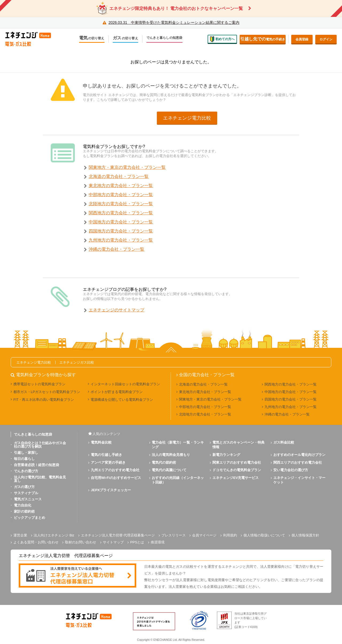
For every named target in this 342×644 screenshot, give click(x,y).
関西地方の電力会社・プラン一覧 (121, 213)
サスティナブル (26, 493)
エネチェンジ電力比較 (187, 118)
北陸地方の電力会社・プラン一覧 (121, 204)
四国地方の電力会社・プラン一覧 (121, 231)
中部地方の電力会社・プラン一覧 (121, 195)
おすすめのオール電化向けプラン (299, 455)
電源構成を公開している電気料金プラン (122, 400)
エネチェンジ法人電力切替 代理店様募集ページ (118, 535)
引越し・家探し (26, 453)
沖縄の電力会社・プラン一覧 (116, 249)
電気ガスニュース (28, 499)
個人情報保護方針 (305, 535)
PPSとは (137, 542)
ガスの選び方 (24, 487)
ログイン (326, 39)
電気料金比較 (101, 442)
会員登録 (302, 39)
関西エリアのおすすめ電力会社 (298, 462)
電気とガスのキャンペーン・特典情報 (238, 445)
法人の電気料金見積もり (171, 455)
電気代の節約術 (164, 462)
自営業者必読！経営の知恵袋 (36, 465)
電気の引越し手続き (106, 455)
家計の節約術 (24, 511)
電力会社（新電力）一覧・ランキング (178, 445)
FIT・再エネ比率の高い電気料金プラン (44, 400)
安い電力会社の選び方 (291, 470)
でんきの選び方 (26, 471)
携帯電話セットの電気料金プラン (39, 384)
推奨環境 (158, 542)
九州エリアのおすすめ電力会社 (115, 470)
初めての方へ (222, 39)
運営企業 (20, 535)
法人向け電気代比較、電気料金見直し (40, 479)
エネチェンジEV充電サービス (236, 478)
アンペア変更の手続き (108, 462)
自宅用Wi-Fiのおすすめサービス (116, 478)
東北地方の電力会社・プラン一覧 (121, 186)
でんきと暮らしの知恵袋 (164, 38)
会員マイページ (204, 535)
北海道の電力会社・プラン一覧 (119, 176)
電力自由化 (23, 505)
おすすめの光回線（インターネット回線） (178, 480)
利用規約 (230, 535)
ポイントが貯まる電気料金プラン (117, 392)
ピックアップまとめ (30, 518)
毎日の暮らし (24, 459)
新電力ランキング (226, 455)
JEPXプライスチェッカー (111, 490)
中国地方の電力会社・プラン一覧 (121, 222)
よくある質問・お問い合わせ (36, 542)
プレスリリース (174, 535)
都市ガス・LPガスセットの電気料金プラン (47, 392)
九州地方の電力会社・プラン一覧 (121, 240)
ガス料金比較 (284, 442)
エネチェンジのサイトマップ (116, 310)
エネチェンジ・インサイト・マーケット (299, 480)
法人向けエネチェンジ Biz (54, 535)
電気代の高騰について (169, 470)
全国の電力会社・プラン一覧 (207, 375)
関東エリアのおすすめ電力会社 (237, 462)
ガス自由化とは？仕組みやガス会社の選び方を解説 (40, 445)
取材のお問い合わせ (81, 542)
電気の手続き (263, 39)
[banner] (77, 576)
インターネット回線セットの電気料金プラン (125, 384)
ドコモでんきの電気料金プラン (237, 470)
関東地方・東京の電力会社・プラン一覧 (127, 167)
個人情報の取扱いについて (264, 535)
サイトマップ (113, 542)
